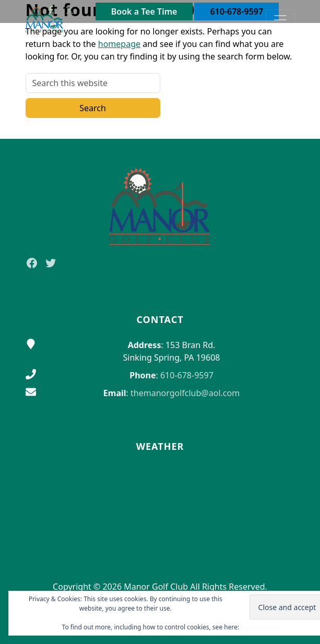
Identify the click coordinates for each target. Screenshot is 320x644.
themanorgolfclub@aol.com (185, 393)
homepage (119, 44)
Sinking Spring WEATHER (160, 505)
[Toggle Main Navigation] (280, 20)
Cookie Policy (260, 627)
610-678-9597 (187, 375)
